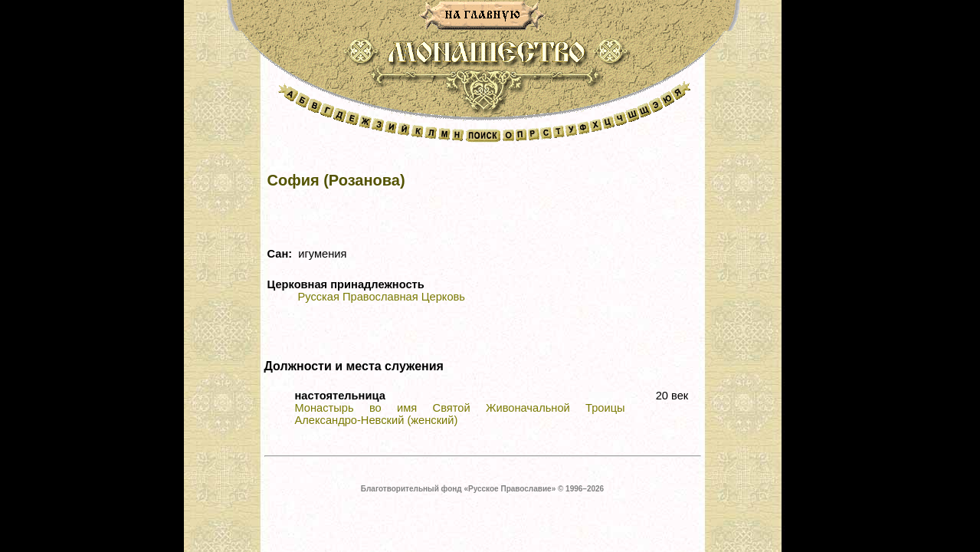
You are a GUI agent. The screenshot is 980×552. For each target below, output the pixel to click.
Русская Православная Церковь (382, 297)
